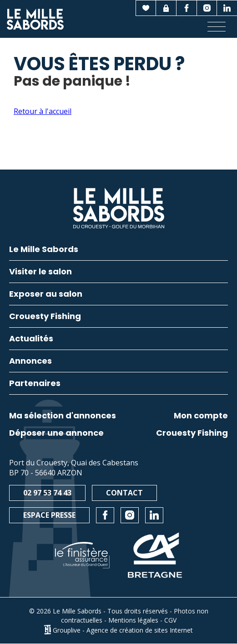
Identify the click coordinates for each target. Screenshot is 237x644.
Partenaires (35, 384)
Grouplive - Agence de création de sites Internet (123, 630)
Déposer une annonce (56, 433)
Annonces (30, 362)
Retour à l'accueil (43, 111)
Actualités (31, 339)
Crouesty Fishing (192, 433)
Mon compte (201, 416)
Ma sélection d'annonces (63, 416)
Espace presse (49, 515)
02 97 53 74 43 (47, 493)
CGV (170, 620)
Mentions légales (133, 620)
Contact (124, 493)
